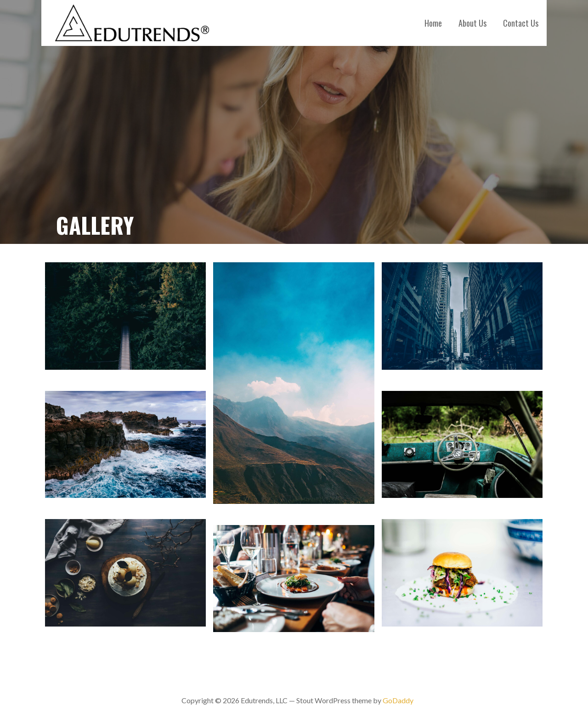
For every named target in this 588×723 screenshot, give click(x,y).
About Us (472, 23)
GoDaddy (398, 700)
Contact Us (521, 23)
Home (433, 23)
